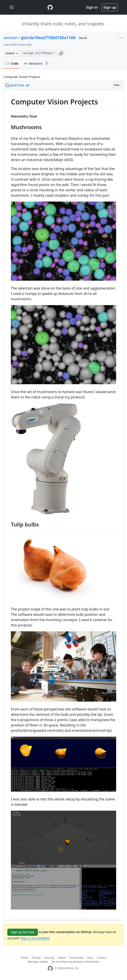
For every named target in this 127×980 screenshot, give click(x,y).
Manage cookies (38, 962)
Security (49, 958)
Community (76, 958)
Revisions (36, 64)
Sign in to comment (35, 938)
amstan (11, 38)
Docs (90, 958)
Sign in (92, 7)
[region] (63, 504)
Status (62, 958)
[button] (61, 53)
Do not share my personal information (75, 962)
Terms (24, 958)
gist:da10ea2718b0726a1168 (48, 38)
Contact (102, 958)
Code (12, 63)
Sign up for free (23, 932)
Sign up (110, 7)
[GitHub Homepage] (50, 968)
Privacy (36, 958)
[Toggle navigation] (12, 7)
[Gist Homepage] (50, 7)
